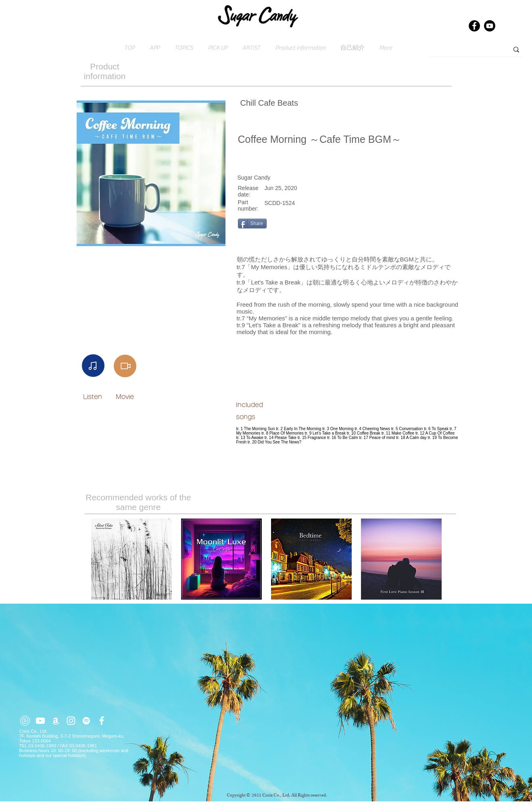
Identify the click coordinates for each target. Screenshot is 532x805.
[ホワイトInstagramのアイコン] (71, 721)
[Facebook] (474, 26)
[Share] (252, 224)
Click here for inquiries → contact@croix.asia (65, 803)
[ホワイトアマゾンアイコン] (56, 721)
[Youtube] (490, 26)
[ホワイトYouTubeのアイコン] (40, 721)
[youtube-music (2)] (25, 721)
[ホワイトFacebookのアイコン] (102, 721)
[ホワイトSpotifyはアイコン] (86, 721)
